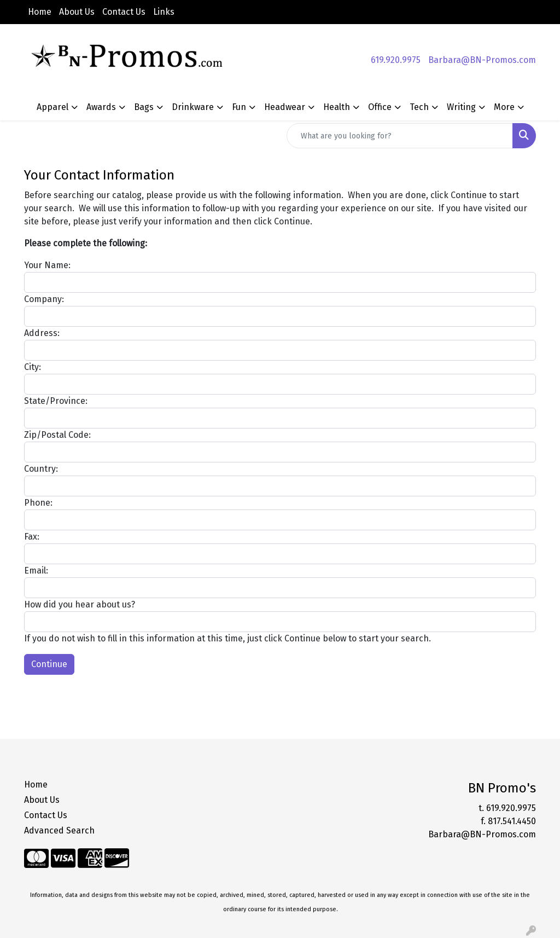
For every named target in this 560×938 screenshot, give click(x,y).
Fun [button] (239, 107)
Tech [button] (419, 107)
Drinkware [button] (193, 107)
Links (164, 12)
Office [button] (380, 107)
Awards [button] (101, 107)
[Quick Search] (400, 136)
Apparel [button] (52, 107)
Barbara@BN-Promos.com (482, 60)
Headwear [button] (285, 107)
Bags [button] (144, 107)
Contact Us (124, 12)
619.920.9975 (396, 60)
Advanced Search (59, 830)
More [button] (504, 107)
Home (40, 12)
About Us (77, 12)
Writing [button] (461, 107)
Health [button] (337, 107)
